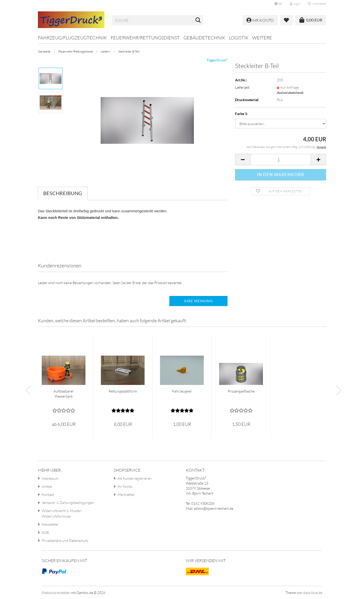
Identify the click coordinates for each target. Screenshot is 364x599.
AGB (45, 532)
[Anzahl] (281, 160)
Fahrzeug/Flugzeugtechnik (72, 38)
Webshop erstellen (56, 593)
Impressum (50, 478)
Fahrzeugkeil (182, 391)
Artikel (47, 486)
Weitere (262, 38)
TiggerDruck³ (217, 60)
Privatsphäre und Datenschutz (65, 540)
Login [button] (295, 4)
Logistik (239, 38)
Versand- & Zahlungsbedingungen (68, 503)
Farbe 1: (242, 114)
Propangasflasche (241, 391)
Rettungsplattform (123, 391)
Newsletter (50, 524)
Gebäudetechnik (204, 38)
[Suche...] (198, 20)
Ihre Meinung (198, 301)
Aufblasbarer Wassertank (64, 394)
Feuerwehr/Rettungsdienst (145, 38)
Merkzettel (317, 4)
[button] (278, 4)
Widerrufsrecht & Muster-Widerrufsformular (62, 513)
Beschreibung (63, 193)
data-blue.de (313, 593)
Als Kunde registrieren (135, 478)
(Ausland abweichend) (290, 93)
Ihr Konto (125, 486)
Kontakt (48, 494)
